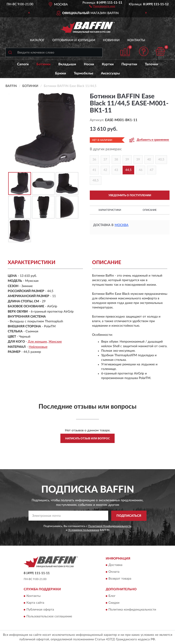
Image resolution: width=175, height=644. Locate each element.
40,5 (161, 160)
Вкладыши (67, 64)
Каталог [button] (37, 40)
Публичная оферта (40, 610)
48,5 (96, 181)
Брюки (61, 73)
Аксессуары (110, 73)
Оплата (114, 572)
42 (105, 170)
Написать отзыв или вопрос (87, 438)
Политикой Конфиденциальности (110, 526)
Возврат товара (120, 579)
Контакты (136, 40)
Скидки (114, 603)
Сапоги (23, 64)
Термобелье (84, 73)
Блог (112, 596)
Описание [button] (150, 210)
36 (94, 160)
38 (116, 160)
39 (127, 160)
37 (105, 160)
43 (116, 170)
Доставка (115, 565)
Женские (55, 342)
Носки (89, 64)
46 (141, 170)
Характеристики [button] (110, 210)
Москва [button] (122, 225)
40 (149, 160)
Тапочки (152, 64)
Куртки (108, 64)
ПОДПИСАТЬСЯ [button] (129, 516)
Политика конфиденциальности (132, 610)
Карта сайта (35, 603)
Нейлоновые (38, 347)
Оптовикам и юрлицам (74, 40)
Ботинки (44, 64)
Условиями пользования (84, 530)
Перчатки (129, 64)
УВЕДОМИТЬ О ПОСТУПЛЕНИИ (130, 195)
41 (94, 170)
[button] (102, 6)
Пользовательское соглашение (49, 616)
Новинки (111, 40)
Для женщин (37, 342)
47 (152, 170)
